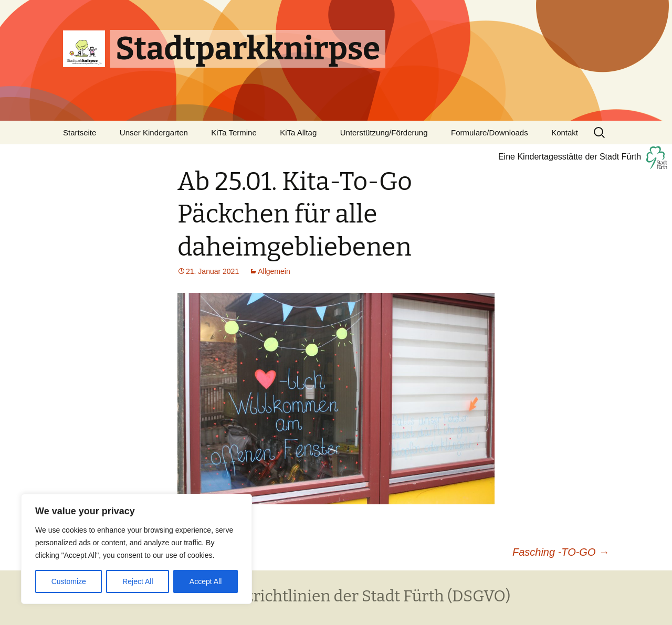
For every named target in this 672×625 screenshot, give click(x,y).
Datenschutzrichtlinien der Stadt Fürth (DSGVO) (336, 596)
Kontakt (565, 133)
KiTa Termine (234, 133)
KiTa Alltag (298, 133)
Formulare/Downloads (490, 133)
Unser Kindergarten (154, 133)
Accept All (206, 581)
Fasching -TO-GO (561, 552)
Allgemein (274, 271)
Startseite (80, 133)
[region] (136, 549)
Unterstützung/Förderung (384, 133)
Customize (69, 581)
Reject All (138, 581)
